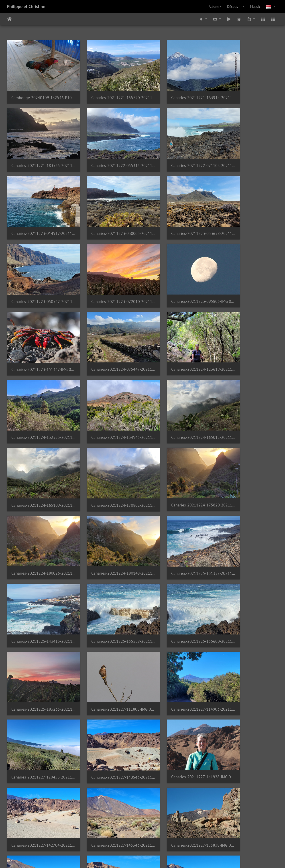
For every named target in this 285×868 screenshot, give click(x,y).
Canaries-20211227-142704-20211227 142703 (108, 576)
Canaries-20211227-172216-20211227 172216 (177, 637)
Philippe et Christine (26, 6)
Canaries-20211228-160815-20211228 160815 (108, 758)
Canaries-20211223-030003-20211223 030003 (247, 151)
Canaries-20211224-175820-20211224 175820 (38, 394)
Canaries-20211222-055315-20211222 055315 (38, 151)
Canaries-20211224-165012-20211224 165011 (108, 333)
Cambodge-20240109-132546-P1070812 (38, 90)
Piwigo (154, 859)
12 (131, 842)
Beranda (9, 19)
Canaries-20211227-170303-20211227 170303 (108, 637)
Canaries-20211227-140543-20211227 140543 (247, 515)
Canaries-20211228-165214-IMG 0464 (247, 758)
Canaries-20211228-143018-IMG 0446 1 (108, 698)
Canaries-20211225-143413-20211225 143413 (38, 455)
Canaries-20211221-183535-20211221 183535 (247, 90)
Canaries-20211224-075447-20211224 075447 (108, 272)
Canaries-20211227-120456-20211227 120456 (177, 515)
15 (165, 842)
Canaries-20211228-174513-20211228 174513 (108, 819)
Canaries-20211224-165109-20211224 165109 (177, 333)
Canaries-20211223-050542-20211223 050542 (108, 212)
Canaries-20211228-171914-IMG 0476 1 (38, 819)
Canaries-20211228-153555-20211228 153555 (247, 698)
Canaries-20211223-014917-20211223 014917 (177, 151)
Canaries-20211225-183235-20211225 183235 (247, 455)
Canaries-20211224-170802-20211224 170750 (247, 333)
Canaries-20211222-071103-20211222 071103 (108, 151)
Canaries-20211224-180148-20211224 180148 (177, 394)
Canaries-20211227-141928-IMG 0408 (38, 576)
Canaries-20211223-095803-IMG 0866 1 (247, 212)
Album (214, 6)
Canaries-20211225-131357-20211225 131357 (247, 394)
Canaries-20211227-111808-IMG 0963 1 (38, 515)
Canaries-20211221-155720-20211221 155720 (108, 90)
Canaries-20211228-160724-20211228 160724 (38, 758)
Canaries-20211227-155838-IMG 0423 (247, 576)
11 (120, 842)
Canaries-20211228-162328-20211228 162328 (177, 758)
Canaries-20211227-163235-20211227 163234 (38, 637)
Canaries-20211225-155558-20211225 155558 (108, 455)
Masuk (255, 6)
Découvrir (234, 6)
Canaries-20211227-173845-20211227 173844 (247, 637)
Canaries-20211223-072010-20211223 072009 (177, 212)
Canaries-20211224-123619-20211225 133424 (177, 272)
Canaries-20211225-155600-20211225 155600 (177, 455)
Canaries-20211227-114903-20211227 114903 (108, 515)
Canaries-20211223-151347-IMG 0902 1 (38, 273)
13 (142, 842)
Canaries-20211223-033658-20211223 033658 (38, 212)
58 (187, 842)
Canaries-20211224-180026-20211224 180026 (108, 394)
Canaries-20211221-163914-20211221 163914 (177, 90)
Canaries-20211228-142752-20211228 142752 (38, 697)
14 (154, 842)
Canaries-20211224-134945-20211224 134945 (38, 333)
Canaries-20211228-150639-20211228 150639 (177, 698)
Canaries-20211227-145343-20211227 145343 (177, 576)
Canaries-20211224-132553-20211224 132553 (247, 273)
